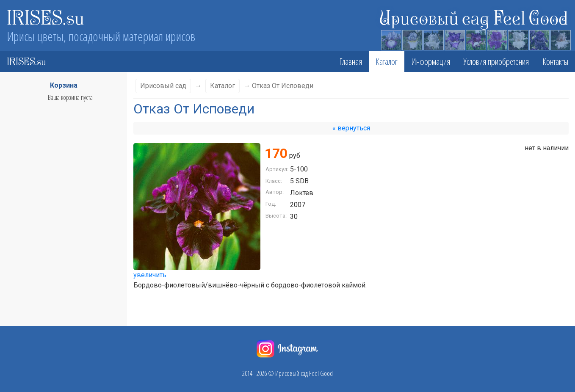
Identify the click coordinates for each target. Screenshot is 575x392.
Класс (60, 165)
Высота (60, 182)
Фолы (60, 269)
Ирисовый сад (163, 86)
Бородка (60, 286)
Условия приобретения (496, 61)
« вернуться (351, 128)
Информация (431, 61)
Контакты (555, 61)
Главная (351, 61)
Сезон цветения (60, 199)
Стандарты (60, 252)
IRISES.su (46, 17)
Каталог (387, 61)
